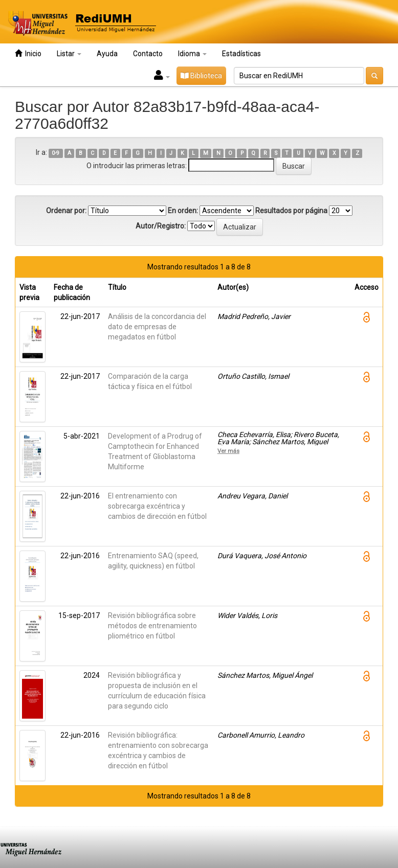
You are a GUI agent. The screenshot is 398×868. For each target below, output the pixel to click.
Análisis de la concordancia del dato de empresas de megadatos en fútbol (157, 327)
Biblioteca (201, 76)
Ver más (228, 451)
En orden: (183, 211)
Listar (69, 54)
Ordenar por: (66, 211)
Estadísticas (241, 54)
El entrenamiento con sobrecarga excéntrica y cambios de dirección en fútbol (157, 506)
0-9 (56, 153)
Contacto (148, 54)
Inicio (28, 53)
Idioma (192, 54)
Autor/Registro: (161, 226)
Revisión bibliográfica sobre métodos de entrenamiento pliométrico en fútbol (152, 626)
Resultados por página (291, 211)
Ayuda (107, 54)
